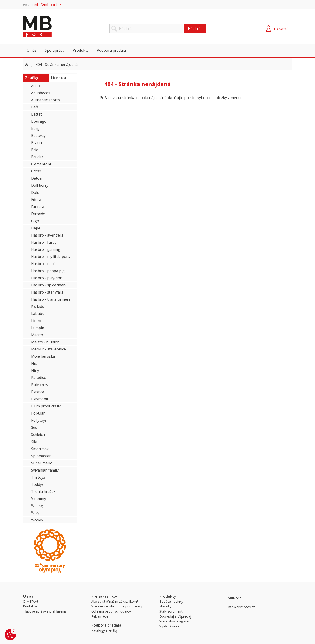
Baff (35, 107)
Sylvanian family (45, 470)
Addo (35, 86)
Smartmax (40, 449)
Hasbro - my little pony (51, 257)
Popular (38, 413)
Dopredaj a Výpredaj (175, 616)
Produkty (81, 50)
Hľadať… (195, 29)
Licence (37, 321)
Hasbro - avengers (47, 235)
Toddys (37, 484)
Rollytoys (39, 420)
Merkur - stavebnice (48, 349)
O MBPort (31, 601)
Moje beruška (43, 356)
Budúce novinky (171, 601)
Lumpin (38, 328)
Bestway (38, 136)
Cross (36, 171)
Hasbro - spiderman (48, 285)
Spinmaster (41, 456)
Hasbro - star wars (47, 292)
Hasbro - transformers (51, 299)
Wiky (35, 513)
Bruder (37, 157)
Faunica (38, 207)
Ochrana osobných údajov (111, 611)
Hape (36, 228)
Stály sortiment (171, 611)
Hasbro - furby (44, 242)
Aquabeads (41, 93)
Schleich (38, 435)
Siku (35, 442)
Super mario (42, 463)
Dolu (35, 192)
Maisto (37, 335)
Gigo (35, 221)
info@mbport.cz (47, 5)
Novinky (165, 606)
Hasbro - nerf (43, 264)
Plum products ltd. (47, 406)
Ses (34, 427)
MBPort (57, 26)
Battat (36, 114)
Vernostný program (174, 621)
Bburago (39, 121)
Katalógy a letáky (104, 630)
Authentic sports (45, 100)
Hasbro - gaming (46, 249)
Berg (35, 128)
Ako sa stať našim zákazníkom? (115, 601)
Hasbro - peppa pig (48, 271)
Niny (35, 370)
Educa (36, 200)
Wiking (37, 506)
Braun (36, 143)
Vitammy (39, 499)
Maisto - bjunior (45, 342)
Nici (34, 363)
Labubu (38, 314)
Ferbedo (38, 214)
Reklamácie (100, 616)
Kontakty (30, 606)
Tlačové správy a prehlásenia (45, 611)
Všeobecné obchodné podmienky (117, 606)
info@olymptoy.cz (241, 607)
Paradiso (39, 378)
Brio (35, 150)
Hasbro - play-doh (47, 278)
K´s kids (37, 306)
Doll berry (40, 185)
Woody (37, 520)
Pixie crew (40, 385)
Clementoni (41, 164)
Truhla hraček (43, 491)
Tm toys (38, 477)
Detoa (36, 178)
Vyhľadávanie (169, 626)
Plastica (38, 392)
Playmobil (39, 399)
